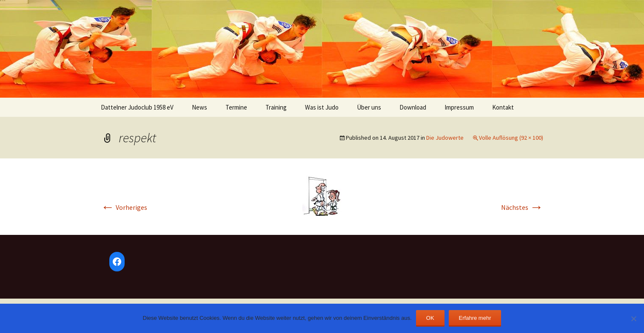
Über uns (369, 107)
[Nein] (633, 319)
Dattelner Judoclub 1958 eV (137, 107)
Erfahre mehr (475, 318)
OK (430, 318)
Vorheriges (124, 207)
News (199, 107)
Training (276, 107)
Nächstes (522, 207)
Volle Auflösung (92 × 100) (511, 138)
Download (413, 107)
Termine (236, 107)
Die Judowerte (445, 138)
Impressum (459, 107)
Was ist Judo (322, 107)
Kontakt (503, 107)
